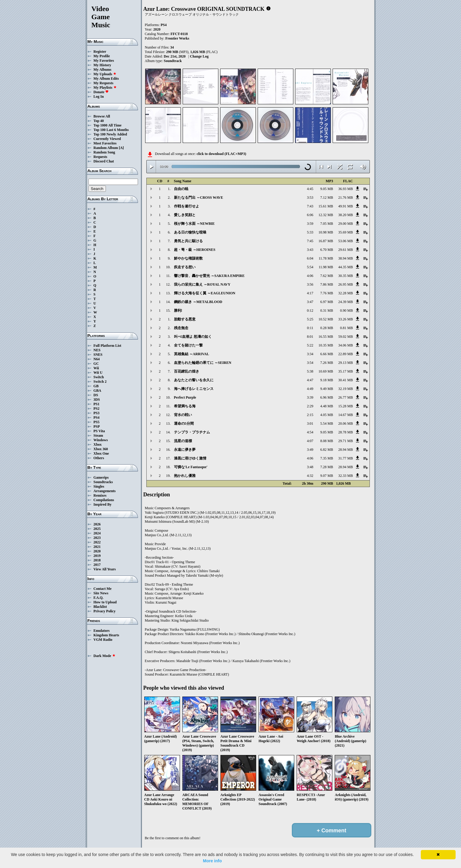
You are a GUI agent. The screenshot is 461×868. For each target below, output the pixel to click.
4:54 (310, 432)
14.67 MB (346, 415)
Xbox (98, 444)
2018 (97, 560)
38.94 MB (346, 258)
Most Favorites (105, 143)
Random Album (106, 148)
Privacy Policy (105, 611)
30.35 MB (346, 276)
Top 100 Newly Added (110, 134)
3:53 (310, 198)
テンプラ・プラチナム (192, 432)
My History (102, 65)
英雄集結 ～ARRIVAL (192, 354)
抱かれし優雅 (185, 476)
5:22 (310, 345)
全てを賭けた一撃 (188, 345)
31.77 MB (346, 458)
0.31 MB (327, 311)
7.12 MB (327, 198)
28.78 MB (346, 432)
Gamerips (101, 477)
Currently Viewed (107, 139)
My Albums (103, 70)
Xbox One (101, 453)
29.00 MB (346, 224)
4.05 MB (327, 415)
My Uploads (105, 74)
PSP (97, 427)
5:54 (310, 267)
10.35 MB (326, 345)
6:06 (310, 215)
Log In (99, 97)
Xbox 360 (101, 449)
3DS (97, 400)
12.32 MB (326, 215)
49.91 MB (346, 206)
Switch (99, 377)
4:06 (310, 276)
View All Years (105, 569)
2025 (97, 529)
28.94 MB (346, 450)
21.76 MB (346, 198)
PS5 (97, 422)
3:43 (310, 250)
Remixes (100, 495)
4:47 (310, 380)
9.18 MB (327, 380)
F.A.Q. (99, 598)
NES (97, 350)
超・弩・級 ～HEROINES (195, 250)
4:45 (310, 189)
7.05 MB (327, 224)
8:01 (310, 337)
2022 (97, 542)
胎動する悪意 (185, 319)
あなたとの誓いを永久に (194, 380)
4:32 (310, 476)
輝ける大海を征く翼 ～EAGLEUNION (205, 293)
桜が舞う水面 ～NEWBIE (194, 224)
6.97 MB (327, 302)
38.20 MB (346, 215)
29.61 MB (346, 250)
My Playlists (105, 88)
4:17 (310, 293)
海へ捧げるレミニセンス (194, 389)
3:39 (310, 397)
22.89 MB (346, 354)
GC (96, 364)
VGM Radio (103, 640)
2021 (97, 547)
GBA (97, 391)
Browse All (102, 116)
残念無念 (181, 328)
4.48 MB (327, 406)
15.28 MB (346, 406)
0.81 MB (347, 328)
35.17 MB (346, 371)
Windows (101, 440)
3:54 (310, 363)
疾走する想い (185, 267)
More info (213, 861)
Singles (99, 486)
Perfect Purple (185, 397)
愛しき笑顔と (185, 215)
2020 (97, 551)
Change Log (199, 56)
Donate (101, 92)
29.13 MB (346, 363)
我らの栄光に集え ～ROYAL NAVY (202, 284)
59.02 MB (346, 337)
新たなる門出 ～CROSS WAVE (199, 198)
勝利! (178, 311)
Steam (98, 435)
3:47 (310, 302)
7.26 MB (327, 363)
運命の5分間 (184, 424)
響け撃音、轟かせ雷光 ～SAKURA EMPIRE (209, 276)
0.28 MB (327, 328)
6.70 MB (327, 250)
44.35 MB (346, 267)
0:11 (310, 328)
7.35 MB (327, 458)
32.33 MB (346, 476)
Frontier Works (177, 38)
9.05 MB (327, 189)
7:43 (310, 206)
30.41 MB (346, 380)
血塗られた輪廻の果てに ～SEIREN (203, 363)
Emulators (102, 631)
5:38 (310, 371)
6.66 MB (327, 354)
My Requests (103, 83)
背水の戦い (183, 415)
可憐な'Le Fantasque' (191, 467)
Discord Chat (104, 161)
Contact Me (103, 589)
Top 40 (99, 121)
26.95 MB (346, 284)
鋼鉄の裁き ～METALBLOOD (198, 302)
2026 (97, 524)
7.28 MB (327, 467)
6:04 (310, 258)
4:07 (310, 441)
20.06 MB (346, 424)
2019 (97, 556)
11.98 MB (326, 267)
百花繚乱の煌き (187, 371)
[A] (121, 148)
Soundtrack (173, 61)
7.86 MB (327, 284)
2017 (97, 565)
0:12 (310, 311)
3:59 (310, 224)
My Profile (102, 56)
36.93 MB (346, 189)
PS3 (97, 413)
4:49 (310, 389)
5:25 (310, 319)
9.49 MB (327, 389)
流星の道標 (183, 441)
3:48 (310, 467)
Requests (100, 157)
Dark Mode (105, 656)
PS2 (97, 409)
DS (96, 395)
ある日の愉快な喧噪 (190, 232)
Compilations (104, 500)
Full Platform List (108, 346)
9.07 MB (327, 476)
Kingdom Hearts (106, 635)
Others (99, 458)
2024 (97, 533)
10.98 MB (326, 232)
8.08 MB (327, 441)
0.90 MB (347, 311)
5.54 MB (327, 424)
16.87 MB (326, 241)
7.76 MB (327, 293)
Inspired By (103, 504)
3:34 (310, 354)
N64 (97, 359)
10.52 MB (326, 319)
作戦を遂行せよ (187, 206)
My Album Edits (106, 79)
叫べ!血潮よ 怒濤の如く (193, 337)
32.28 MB (346, 293)
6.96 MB (327, 397)
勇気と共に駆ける (188, 241)
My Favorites (104, 61)
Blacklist (100, 607)
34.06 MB (346, 345)
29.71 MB (346, 441)
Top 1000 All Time (108, 125)
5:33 (310, 232)
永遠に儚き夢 (185, 450)
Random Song (104, 152)
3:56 (310, 284)
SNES (98, 355)
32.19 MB (346, 389)
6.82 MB (327, 450)
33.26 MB (346, 319)
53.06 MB (346, 241)
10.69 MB (326, 371)
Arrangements (105, 491)
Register (100, 52)
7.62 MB (327, 276)
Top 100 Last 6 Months (111, 130)
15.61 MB (326, 206)
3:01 (310, 424)
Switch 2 (100, 382)
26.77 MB (346, 397)
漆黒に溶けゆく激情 (190, 458)
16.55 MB (326, 337)
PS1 (97, 404)
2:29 (310, 406)
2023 (97, 538)
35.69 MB (346, 232)
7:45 (310, 241)
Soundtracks (103, 482)
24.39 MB (346, 302)
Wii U (98, 373)
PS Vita (99, 431)
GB (96, 386)
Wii (96, 368)
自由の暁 (181, 189)
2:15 (310, 415)
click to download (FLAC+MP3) (221, 154)
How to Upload (105, 602)
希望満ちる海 (185, 406)
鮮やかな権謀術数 (188, 258)
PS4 (97, 418)
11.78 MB (326, 258)
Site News (101, 593)
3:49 (310, 450)
